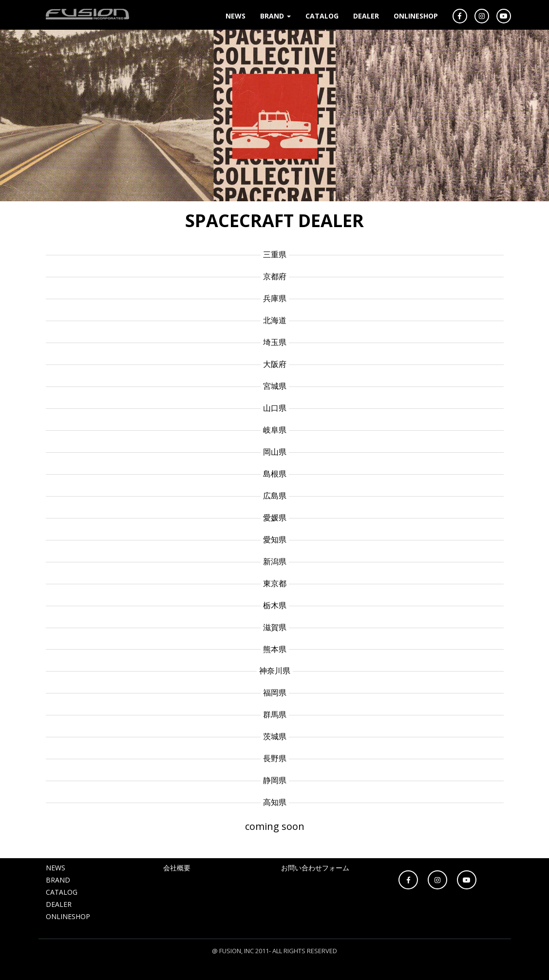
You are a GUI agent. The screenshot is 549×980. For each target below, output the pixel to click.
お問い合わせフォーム (315, 868)
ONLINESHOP (416, 16)
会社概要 (177, 868)
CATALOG (322, 16)
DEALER (366, 16)
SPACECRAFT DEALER (274, 221)
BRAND (275, 16)
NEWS (236, 16)
